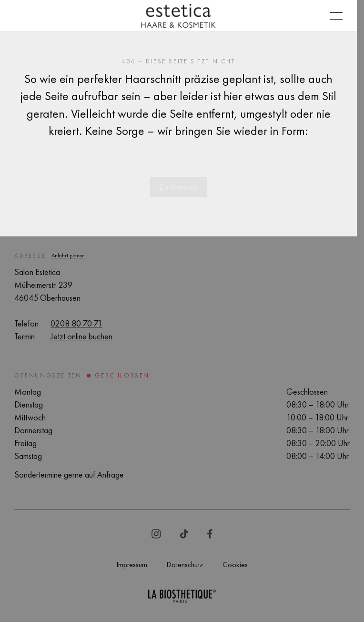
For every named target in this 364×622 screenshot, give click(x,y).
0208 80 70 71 (76, 323)
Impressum (132, 565)
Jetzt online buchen (81, 336)
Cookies (235, 565)
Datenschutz (185, 565)
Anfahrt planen (68, 255)
